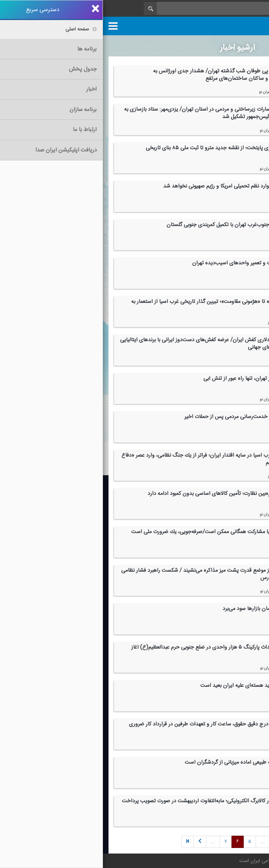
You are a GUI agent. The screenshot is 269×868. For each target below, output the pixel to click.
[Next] (160, 842)
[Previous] (185, 842)
